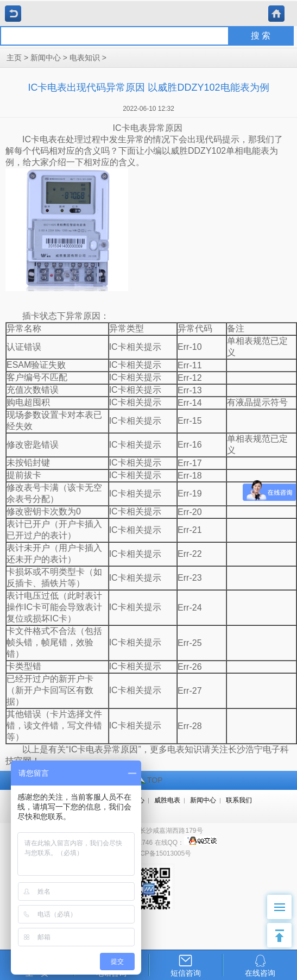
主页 (14, 58)
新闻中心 (46, 58)
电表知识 (85, 58)
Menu (283, 901)
